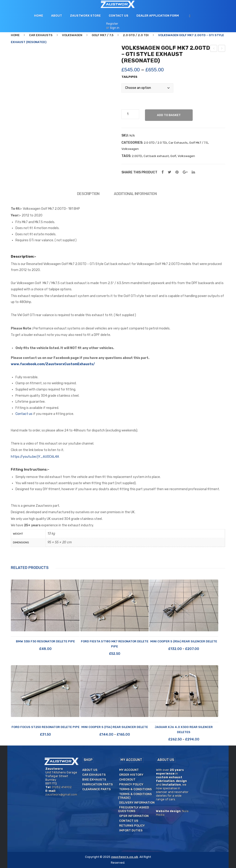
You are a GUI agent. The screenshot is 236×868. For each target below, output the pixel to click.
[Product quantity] (130, 114)
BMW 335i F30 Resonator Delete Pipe (45, 641)
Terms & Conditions (136, 789)
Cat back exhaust (156, 156)
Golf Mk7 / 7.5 (103, 35)
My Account (129, 770)
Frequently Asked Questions (134, 809)
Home (15, 35)
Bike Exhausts (94, 779)
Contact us (24, 414)
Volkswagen (72, 35)
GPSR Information (134, 816)
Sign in (115, 28)
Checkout (127, 779)
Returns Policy (132, 826)
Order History (131, 775)
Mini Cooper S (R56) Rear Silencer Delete (184, 641)
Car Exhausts (41, 35)
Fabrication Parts (98, 784)
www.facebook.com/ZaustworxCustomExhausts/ (53, 364)
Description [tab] (88, 194)
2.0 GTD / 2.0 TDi (136, 35)
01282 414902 (62, 787)
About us (90, 770)
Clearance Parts (97, 789)
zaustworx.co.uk (125, 857)
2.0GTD (137, 156)
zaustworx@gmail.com (61, 794)
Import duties (131, 830)
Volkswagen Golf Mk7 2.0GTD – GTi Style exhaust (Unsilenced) (222, 49)
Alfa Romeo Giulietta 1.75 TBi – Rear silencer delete (214, 49)
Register (112, 24)
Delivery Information (137, 802)
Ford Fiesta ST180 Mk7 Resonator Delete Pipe (115, 644)
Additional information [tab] (135, 194)
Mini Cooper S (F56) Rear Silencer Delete (115, 727)
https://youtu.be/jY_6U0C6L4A (35, 457)
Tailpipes (129, 77)
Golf (173, 156)
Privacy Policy (131, 784)
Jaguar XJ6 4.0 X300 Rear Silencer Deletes (184, 729)
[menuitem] (39, 16)
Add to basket (169, 115)
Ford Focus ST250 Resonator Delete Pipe (46, 727)
